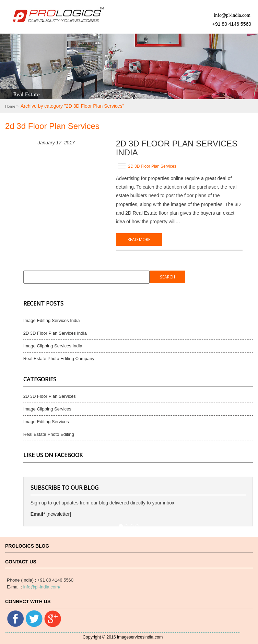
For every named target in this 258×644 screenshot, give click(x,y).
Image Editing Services (46, 422)
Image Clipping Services (47, 409)
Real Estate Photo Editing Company (59, 359)
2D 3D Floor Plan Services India (177, 148)
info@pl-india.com (232, 15)
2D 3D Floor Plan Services (152, 166)
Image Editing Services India (52, 320)
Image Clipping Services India (53, 346)
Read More (139, 239)
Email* (38, 514)
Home (10, 106)
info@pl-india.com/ (42, 587)
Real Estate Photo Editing (49, 434)
